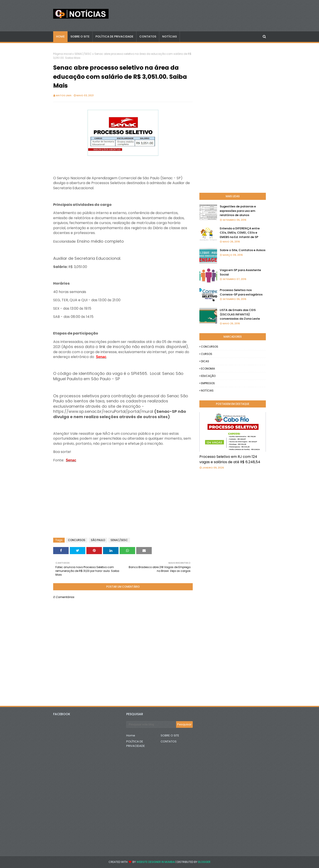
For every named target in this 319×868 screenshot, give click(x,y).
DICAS (205, 361)
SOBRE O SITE (170, 735)
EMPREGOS (208, 383)
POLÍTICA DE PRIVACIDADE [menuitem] (114, 36)
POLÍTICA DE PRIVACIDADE (136, 744)
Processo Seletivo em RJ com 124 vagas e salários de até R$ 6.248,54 (230, 459)
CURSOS (207, 354)
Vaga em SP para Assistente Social (240, 272)
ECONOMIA (208, 369)
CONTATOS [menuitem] (148, 36)
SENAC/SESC (83, 54)
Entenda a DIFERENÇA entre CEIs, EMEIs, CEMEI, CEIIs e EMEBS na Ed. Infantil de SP (240, 233)
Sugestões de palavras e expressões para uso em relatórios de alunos (238, 211)
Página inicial (62, 54)
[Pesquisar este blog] (151, 724)
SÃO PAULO (98, 540)
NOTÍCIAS (207, 391)
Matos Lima (64, 95)
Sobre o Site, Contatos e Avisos (243, 250)
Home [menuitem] (60, 36)
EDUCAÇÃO (208, 376)
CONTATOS (169, 741)
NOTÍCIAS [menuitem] (169, 36)
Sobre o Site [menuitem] (80, 36)
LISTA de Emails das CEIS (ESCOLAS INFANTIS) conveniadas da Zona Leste (240, 314)
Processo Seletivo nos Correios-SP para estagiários (241, 292)
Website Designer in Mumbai (156, 862)
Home (131, 735)
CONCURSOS (77, 540)
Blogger (204, 862)
